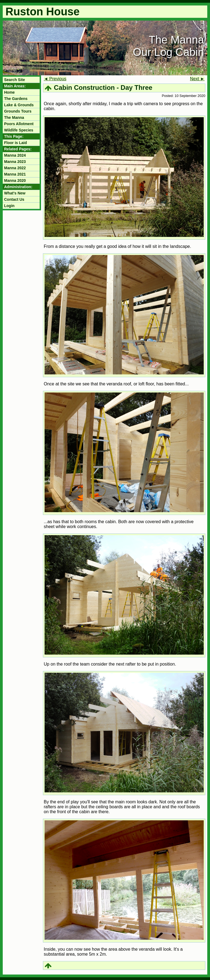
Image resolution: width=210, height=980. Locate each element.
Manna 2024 (15, 155)
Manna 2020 (15, 180)
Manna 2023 (15, 162)
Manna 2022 (15, 168)
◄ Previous (55, 79)
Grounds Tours (18, 111)
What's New (15, 193)
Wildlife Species (19, 130)
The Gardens (16, 99)
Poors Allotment (19, 124)
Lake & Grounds (19, 105)
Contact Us (14, 199)
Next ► (197, 79)
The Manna (14, 118)
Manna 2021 (15, 174)
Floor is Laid (15, 143)
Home (9, 92)
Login (9, 206)
